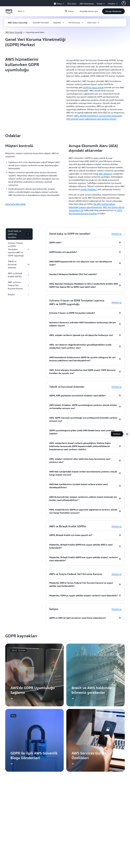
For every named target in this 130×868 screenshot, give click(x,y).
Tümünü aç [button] (116, 234)
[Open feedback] (127, 434)
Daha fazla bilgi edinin (16, 204)
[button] (113, 11)
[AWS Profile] (124, 3)
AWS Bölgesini (105, 174)
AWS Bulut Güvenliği (14, 32)
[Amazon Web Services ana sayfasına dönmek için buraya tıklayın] (9, 13)
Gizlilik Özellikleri (89, 189)
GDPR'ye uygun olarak (93, 87)
